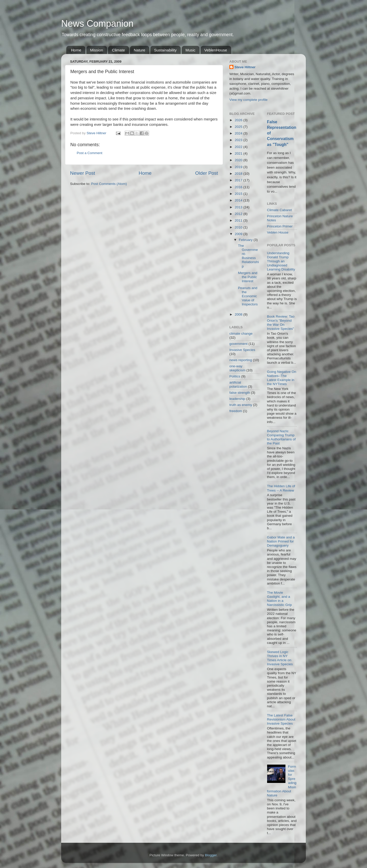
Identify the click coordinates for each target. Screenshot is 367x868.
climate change (241, 334)
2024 (239, 133)
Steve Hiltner (245, 67)
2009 (239, 234)
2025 (239, 127)
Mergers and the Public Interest (248, 277)
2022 (239, 147)
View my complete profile (248, 100)
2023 (239, 140)
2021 (239, 153)
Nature (140, 50)
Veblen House (278, 232)
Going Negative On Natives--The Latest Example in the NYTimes (282, 378)
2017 (239, 180)
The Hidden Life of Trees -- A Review (281, 488)
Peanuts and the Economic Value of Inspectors (248, 296)
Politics (235, 376)
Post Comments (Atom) (109, 184)
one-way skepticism (237, 368)
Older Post (207, 173)
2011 (239, 220)
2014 (239, 200)
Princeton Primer (280, 226)
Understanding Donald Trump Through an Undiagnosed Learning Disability (281, 261)
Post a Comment (90, 153)
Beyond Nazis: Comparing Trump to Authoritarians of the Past (281, 437)
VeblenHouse (216, 50)
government (238, 344)
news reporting (241, 360)
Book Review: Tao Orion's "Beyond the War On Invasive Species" (281, 323)
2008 (239, 314)
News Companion (97, 24)
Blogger (211, 855)
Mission (97, 50)
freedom (236, 411)
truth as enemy (241, 405)
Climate (118, 50)
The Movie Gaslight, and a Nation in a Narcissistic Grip (280, 599)
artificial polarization (238, 384)
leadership (237, 399)
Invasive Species (242, 350)
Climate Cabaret (280, 210)
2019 (239, 167)
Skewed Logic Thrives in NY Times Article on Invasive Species (280, 658)
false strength (240, 393)
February (246, 240)
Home (76, 50)
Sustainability (165, 50)
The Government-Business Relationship (248, 256)
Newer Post (83, 173)
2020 (239, 160)
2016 (239, 187)
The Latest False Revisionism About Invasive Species (281, 719)
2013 (239, 207)
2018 (239, 174)
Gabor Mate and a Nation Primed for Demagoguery (281, 541)
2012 (239, 214)
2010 (239, 227)
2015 (239, 194)
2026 (239, 120)
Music (191, 50)
